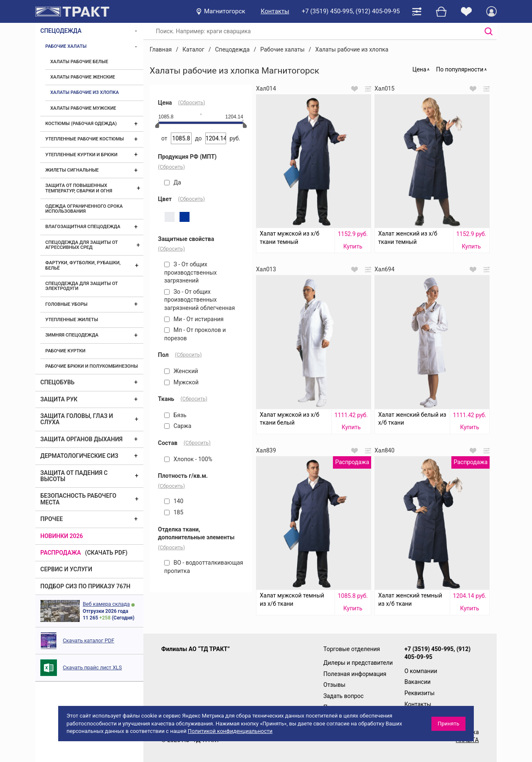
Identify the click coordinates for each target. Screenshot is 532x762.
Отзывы (334, 685)
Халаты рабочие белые (79, 62)
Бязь (175, 415)
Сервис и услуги (66, 569)
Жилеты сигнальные (72, 170)
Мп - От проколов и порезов (195, 334)
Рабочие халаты (66, 46)
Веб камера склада (106, 604)
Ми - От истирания (194, 319)
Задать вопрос (344, 696)
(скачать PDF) (106, 553)
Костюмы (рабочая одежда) (81, 124)
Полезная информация (355, 674)
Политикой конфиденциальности (230, 731)
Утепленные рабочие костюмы (85, 139)
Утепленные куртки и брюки (81, 155)
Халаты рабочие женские (83, 77)
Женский (181, 371)
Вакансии (417, 682)
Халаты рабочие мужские (83, 108)
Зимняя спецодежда (72, 335)
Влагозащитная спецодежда (83, 227)
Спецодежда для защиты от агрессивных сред (81, 245)
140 (174, 501)
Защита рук (59, 399)
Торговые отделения (352, 649)
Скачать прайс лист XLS (92, 667)
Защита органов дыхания (81, 439)
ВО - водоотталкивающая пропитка (204, 567)
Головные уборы (66, 304)
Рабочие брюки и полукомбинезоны (92, 366)
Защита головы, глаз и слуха (77, 419)
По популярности (460, 69)
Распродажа (61, 553)
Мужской (181, 382)
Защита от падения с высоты (74, 476)
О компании (421, 671)
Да (173, 182)
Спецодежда (61, 31)
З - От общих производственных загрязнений (191, 272)
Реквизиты (420, 693)
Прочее (52, 519)
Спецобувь (57, 382)
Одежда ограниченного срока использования (84, 209)
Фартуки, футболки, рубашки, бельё (83, 265)
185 (174, 512)
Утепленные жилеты (72, 320)
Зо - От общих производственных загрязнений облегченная (199, 300)
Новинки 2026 (62, 536)
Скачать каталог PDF (89, 640)
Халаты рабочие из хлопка (85, 92)
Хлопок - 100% (188, 459)
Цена (419, 69)
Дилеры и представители (358, 663)
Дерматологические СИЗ (79, 456)
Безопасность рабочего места (78, 499)
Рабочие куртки (65, 351)
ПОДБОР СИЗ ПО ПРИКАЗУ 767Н (85, 586)
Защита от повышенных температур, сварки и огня (79, 188)
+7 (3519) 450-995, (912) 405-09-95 (351, 11)
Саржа (178, 426)
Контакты (275, 11)
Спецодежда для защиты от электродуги (81, 286)
